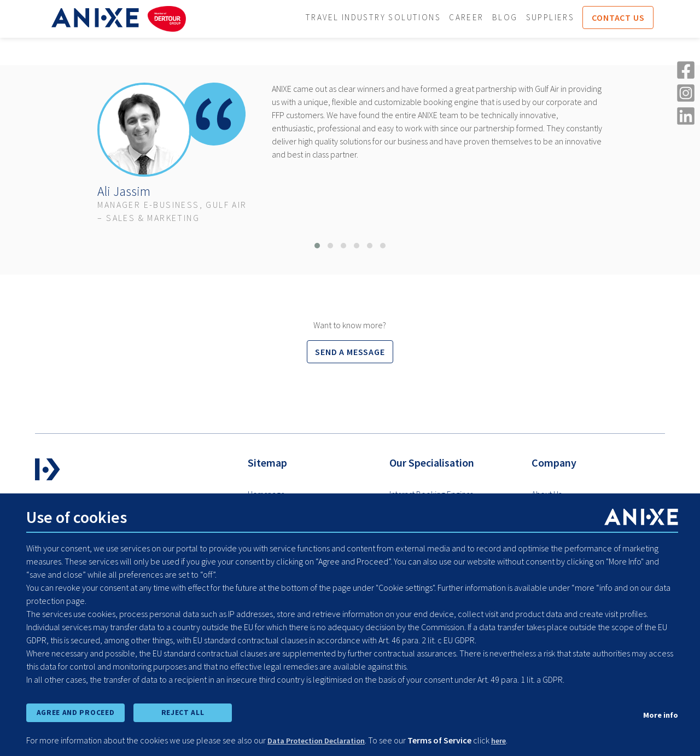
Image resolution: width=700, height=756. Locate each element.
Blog (518, 18)
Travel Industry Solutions (381, 18)
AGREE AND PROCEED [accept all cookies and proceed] (75, 711)
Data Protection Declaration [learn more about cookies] (323, 741)
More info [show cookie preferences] (659, 713)
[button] (317, 246)
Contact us (634, 18)
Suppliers (564, 18)
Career (478, 18)
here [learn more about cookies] (513, 741)
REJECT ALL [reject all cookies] (183, 711)
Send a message (350, 352)
